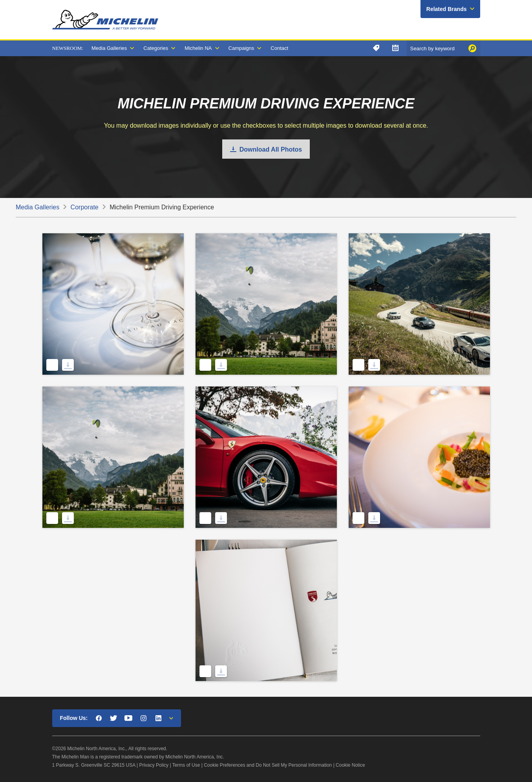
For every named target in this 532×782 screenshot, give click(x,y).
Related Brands (447, 9)
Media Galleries (109, 48)
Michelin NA (198, 48)
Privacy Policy (154, 765)
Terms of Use (186, 765)
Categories (156, 48)
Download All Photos (271, 149)
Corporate (85, 207)
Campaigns (241, 48)
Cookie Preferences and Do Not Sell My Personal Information (268, 765)
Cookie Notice (350, 765)
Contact (279, 48)
